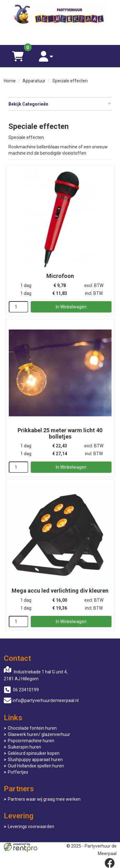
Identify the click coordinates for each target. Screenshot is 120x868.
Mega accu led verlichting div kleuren (60, 591)
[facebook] (110, 863)
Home (10, 81)
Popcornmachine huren (31, 741)
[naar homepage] (60, 16)
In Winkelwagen (71, 307)
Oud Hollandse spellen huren (36, 766)
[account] (46, 56)
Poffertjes (18, 772)
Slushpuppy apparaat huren (35, 760)
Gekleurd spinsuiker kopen (34, 753)
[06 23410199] (60, 36)
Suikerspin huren (24, 747)
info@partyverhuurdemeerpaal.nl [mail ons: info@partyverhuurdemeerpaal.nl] (46, 700)
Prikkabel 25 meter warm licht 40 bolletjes (60, 433)
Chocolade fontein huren (32, 728)
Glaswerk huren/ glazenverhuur (39, 734)
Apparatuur (34, 81)
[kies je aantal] (18, 307)
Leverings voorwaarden (31, 827)
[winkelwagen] (18, 56)
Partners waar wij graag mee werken (44, 799)
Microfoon (60, 276)
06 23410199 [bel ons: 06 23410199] (26, 690)
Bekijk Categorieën (60, 104)
